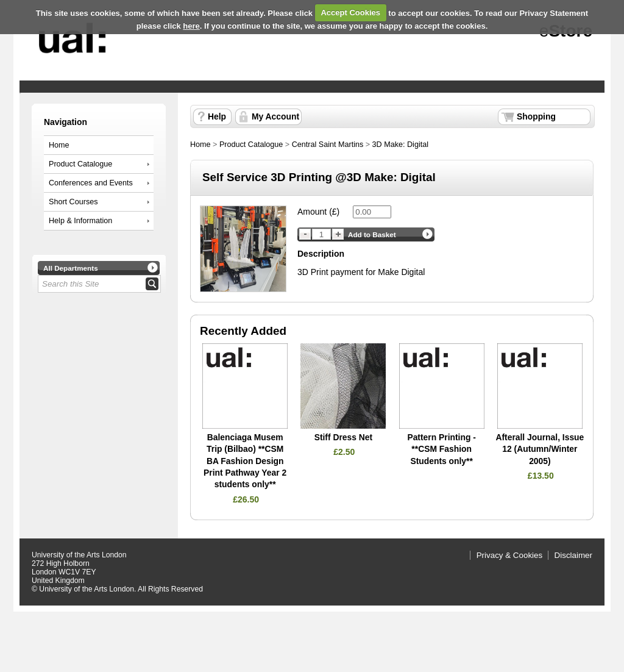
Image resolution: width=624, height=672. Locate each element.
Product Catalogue (80, 164)
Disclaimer (573, 555)
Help (217, 116)
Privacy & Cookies (510, 555)
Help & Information (80, 221)
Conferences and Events (91, 183)
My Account (275, 116)
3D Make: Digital (400, 145)
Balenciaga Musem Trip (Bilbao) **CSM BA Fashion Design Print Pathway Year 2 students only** (245, 461)
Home (59, 145)
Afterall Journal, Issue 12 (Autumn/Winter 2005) (540, 449)
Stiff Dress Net (344, 437)
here (191, 26)
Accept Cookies (350, 13)
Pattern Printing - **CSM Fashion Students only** (441, 449)
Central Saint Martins (328, 145)
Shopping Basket (536, 118)
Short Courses (73, 202)
